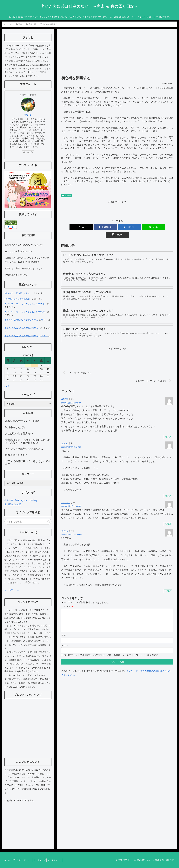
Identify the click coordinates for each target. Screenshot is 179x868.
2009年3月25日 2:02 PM (71, 395)
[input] (28, 522)
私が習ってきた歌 (13, 504)
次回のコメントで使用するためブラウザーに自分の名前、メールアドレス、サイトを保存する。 (112, 652)
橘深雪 (65, 391)
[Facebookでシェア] (98, 227)
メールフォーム (12, 590)
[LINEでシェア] (136, 227)
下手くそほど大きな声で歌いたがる (21, 320)
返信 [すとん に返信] (168, 488)
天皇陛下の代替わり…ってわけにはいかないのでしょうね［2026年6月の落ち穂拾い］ (27, 260)
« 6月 (7, 386)
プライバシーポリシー (23, 860)
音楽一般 (67, 196)
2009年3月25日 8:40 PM (71, 499)
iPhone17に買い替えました (17, 293)
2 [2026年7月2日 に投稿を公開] (35, 366)
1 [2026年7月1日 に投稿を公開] (28, 366)
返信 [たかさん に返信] (168, 517)
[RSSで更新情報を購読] (32, 152)
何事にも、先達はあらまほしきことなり (24, 268)
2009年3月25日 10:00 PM (72, 527)
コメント (67, 599)
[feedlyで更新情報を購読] (28, 152)
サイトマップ (42, 860)
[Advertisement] (117, 53)
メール (65, 642)
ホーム (7, 860)
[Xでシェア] (80, 227)
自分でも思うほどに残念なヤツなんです (24, 245)
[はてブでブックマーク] (117, 227)
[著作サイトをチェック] (24, 152)
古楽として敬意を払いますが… (20, 251)
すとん (65, 436)
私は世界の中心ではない (17, 275)
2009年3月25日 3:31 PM (71, 439)
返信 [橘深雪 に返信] (168, 429)
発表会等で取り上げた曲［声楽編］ (21, 500)
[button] (155, 227)
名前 (63, 632)
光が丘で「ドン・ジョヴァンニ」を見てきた (25, 304)
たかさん (66, 495)
